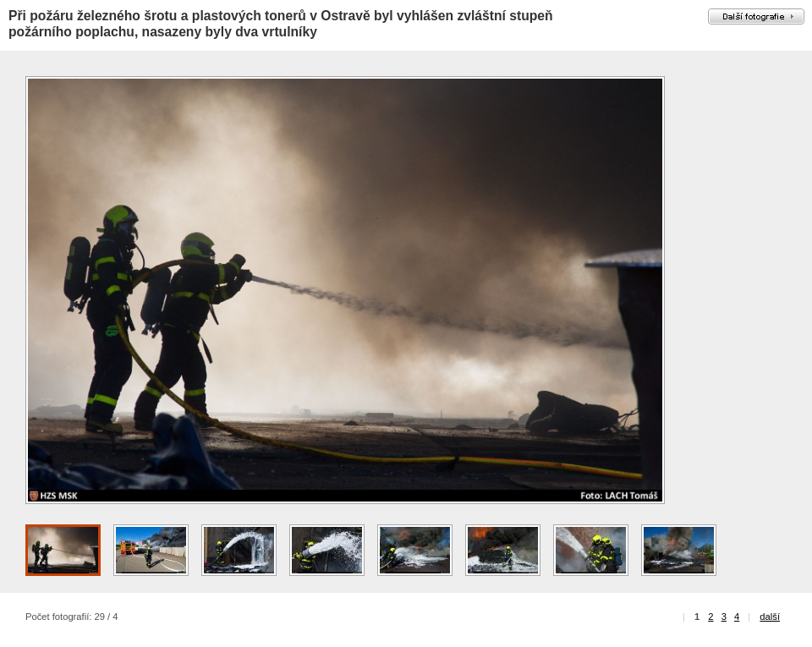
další (770, 617)
